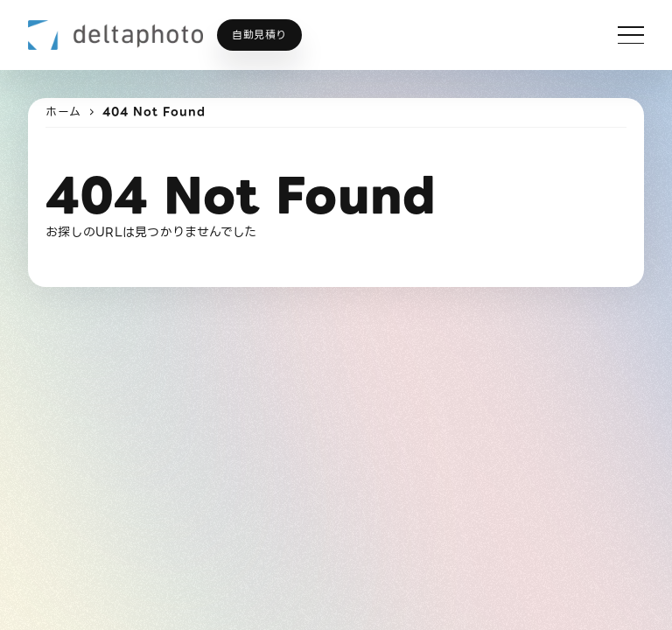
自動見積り (259, 35)
